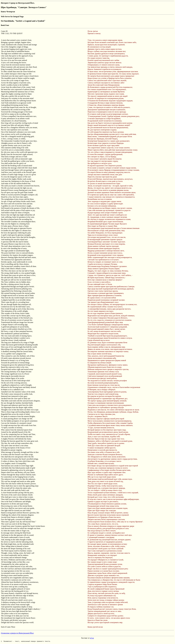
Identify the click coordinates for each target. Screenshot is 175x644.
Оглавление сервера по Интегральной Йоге (17, 633)
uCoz (92, 638)
